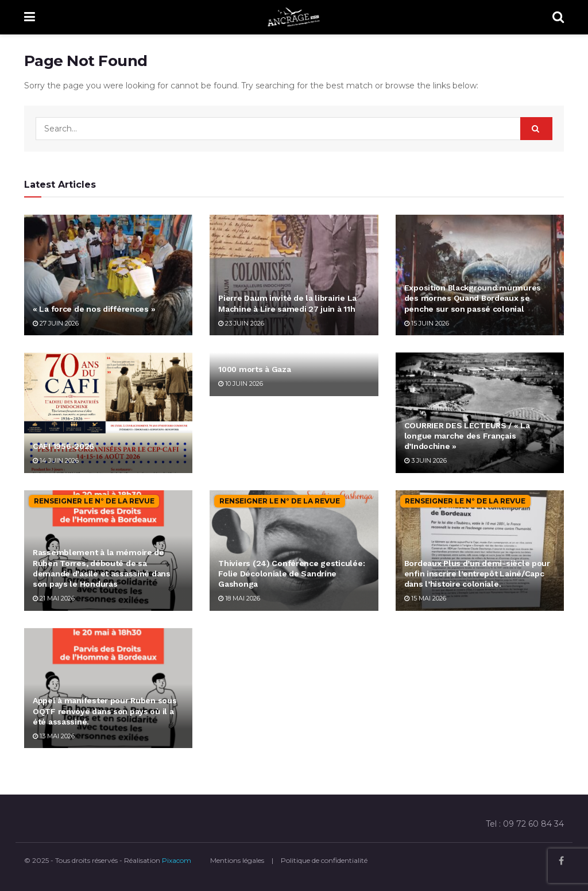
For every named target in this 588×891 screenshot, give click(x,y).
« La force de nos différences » (94, 309)
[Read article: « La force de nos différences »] (108, 275)
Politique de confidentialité (324, 860)
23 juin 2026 (241, 323)
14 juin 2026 (56, 460)
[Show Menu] (30, 17)
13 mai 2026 (54, 736)
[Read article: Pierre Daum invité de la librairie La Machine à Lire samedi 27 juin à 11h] (294, 275)
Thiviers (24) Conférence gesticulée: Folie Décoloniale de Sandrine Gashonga (291, 574)
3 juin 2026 (425, 460)
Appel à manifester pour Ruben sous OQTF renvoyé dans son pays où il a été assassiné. (105, 711)
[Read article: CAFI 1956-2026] (108, 413)
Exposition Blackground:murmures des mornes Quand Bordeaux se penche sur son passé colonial (473, 298)
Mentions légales (237, 860)
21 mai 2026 (54, 598)
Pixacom (177, 860)
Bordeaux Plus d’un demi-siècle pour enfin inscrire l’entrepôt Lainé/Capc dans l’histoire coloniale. (477, 574)
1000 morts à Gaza (254, 369)
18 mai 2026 (239, 598)
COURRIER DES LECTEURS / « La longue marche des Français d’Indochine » (467, 436)
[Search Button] (558, 17)
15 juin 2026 (427, 323)
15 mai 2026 (425, 598)
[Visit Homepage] (294, 17)
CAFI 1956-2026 (63, 446)
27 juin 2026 (56, 323)
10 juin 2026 (241, 383)
